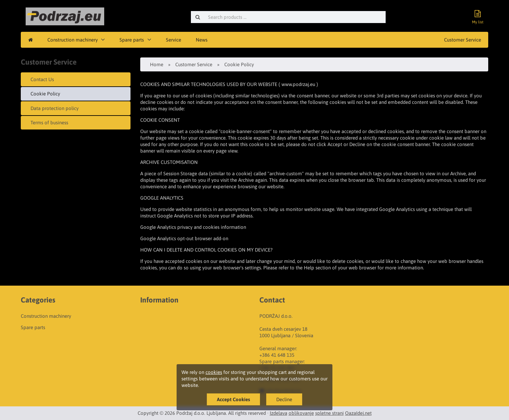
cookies (214, 372)
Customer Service (463, 40)
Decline (284, 399)
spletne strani (329, 413)
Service (174, 40)
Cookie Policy (45, 94)
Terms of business (49, 123)
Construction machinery (73, 40)
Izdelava (279, 413)
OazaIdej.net (358, 413)
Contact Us (42, 79)
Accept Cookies (233, 399)
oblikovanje (301, 413)
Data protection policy (55, 108)
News (202, 40)
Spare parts (132, 40)
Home (157, 64)
